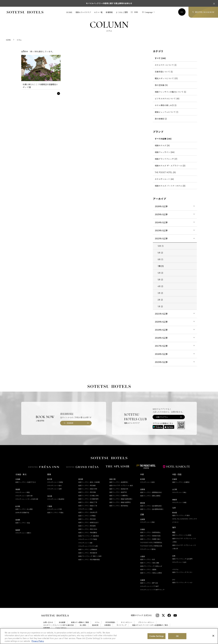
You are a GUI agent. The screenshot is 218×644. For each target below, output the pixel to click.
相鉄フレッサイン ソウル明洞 (182, 538)
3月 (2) (160, 296)
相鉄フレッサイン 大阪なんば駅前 (151, 576)
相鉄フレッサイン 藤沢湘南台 (119, 509)
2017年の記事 (161, 349)
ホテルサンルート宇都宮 (55, 485)
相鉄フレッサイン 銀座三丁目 (88, 505)
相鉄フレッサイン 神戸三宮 (149, 586)
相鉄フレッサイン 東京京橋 (87, 495)
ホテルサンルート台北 (179, 565)
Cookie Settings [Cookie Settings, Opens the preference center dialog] (157, 637)
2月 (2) (160, 303)
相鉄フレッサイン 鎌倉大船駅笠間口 (121, 502)
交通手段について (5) (164, 75)
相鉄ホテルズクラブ (83, 12)
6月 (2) (160, 276)
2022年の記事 (161, 242)
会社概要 (62, 626)
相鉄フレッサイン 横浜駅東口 (119, 485)
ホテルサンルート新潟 (147, 485)
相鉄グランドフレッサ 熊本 (181, 519)
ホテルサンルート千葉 (54, 512)
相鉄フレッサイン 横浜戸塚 (118, 495)
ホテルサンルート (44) (164, 182)
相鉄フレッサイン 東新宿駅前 (88, 536)
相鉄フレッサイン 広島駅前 (181, 485)
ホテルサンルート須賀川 (23, 536)
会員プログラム (162, 420)
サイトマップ (121, 628)
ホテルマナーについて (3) (166, 68)
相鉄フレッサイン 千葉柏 (55, 516)
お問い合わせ (48, 626)
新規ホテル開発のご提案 (80, 626)
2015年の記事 (161, 365)
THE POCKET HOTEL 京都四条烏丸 (151, 546)
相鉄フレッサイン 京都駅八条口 (150, 542)
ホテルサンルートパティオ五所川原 (27, 502)
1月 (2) (160, 310)
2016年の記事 (161, 357)
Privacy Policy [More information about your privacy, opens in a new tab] (38, 642)
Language (149, 12)
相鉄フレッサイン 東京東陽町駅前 (89, 563)
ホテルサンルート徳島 (179, 506)
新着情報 (109, 12)
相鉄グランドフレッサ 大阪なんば (151, 569)
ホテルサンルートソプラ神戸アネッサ (152, 593)
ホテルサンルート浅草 (85, 546)
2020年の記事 (161, 325)
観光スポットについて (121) (166, 82)
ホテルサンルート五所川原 (24, 499)
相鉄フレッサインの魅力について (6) (170, 95)
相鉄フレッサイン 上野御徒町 (88, 553)
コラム (97, 626)
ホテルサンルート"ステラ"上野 (88, 549)
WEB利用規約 (110, 626)
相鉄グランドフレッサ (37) (166, 162)
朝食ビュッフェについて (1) (166, 115)
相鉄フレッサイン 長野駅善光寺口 (151, 496)
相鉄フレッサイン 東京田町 (87, 529)
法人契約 (83, 628)
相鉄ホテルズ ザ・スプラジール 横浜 (121, 489)
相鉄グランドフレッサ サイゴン (182, 576)
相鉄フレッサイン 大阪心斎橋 (150, 566)
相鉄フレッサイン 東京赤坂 (87, 522)
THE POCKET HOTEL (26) (165, 175)
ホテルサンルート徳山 (179, 496)
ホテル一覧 (98, 12)
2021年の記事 (161, 317)
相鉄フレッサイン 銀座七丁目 (88, 509)
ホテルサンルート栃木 (54, 489)
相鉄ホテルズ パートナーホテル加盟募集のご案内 (150, 628)
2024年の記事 (161, 226)
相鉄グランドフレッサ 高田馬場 (88, 539)
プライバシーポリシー (146, 626)
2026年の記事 (161, 210)
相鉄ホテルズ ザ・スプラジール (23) (170, 169)
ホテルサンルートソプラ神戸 (149, 590)
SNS (136, 12)
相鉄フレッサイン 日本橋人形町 (88, 499)
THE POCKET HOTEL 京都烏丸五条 (151, 549)
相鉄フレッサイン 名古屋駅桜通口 (151, 509)
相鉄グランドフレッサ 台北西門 (182, 562)
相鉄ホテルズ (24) (162, 149)
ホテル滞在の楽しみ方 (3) (166, 108)
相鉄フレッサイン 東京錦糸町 (88, 556)
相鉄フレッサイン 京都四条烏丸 (150, 536)
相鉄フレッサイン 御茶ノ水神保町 (89, 485)
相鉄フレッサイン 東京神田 (87, 489)
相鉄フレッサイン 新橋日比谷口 (88, 526)
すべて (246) (160, 61)
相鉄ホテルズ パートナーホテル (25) (170, 189)
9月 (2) (160, 256)
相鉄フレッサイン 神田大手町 (88, 492)
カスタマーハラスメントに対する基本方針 (59, 628)
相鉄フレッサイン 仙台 (23, 526)
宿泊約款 (95, 628)
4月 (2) (160, 290)
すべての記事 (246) (163, 142)
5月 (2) (160, 283)
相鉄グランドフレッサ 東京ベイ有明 (90, 559)
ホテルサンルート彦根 (147, 525)
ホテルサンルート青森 (22, 496)
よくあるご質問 (122, 12)
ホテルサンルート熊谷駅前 (56, 502)
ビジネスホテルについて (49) (167, 102)
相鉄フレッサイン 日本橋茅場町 (88, 502)
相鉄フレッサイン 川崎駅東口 (119, 499)
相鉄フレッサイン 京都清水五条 (150, 539)
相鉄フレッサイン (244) (165, 155)
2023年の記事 (161, 234)
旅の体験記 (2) (161, 122)
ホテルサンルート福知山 (148, 552)
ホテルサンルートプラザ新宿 (87, 543)
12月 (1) (161, 249)
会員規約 (108, 628)
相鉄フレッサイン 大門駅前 (87, 519)
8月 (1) (160, 263)
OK (177, 637)
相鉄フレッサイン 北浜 (147, 563)
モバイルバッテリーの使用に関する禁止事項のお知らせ (109, 3)
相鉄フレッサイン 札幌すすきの (26, 485)
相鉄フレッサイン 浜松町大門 (88, 516)
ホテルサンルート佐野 (54, 492)
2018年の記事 (161, 341)
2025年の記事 (161, 218)
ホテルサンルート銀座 (85, 512)
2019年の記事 (161, 333)
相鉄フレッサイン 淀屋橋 (148, 573)
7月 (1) (161, 269)
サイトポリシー (127, 626)
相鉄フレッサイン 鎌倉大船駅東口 (120, 505)
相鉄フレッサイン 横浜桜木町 (119, 492)
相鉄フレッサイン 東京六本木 (88, 532)
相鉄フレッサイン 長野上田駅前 (150, 499)
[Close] (213, 636)
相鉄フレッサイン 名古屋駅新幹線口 (152, 512)
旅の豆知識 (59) (161, 88)
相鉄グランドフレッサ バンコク (182, 586)
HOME (69, 12)
